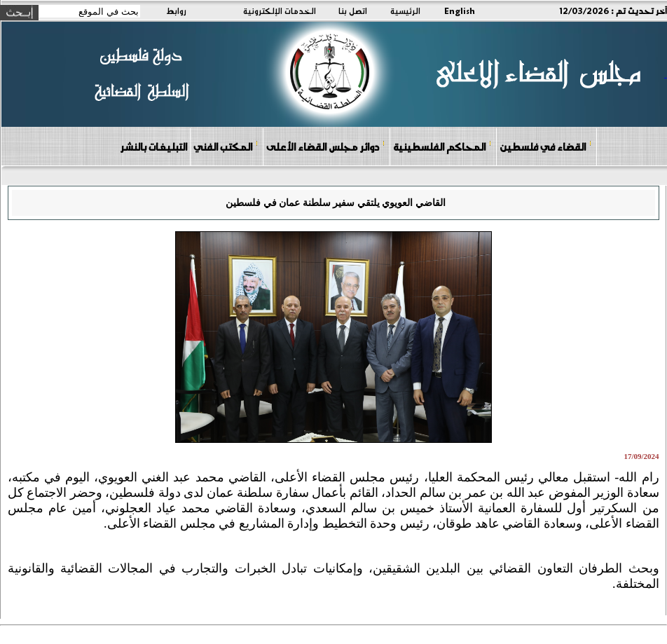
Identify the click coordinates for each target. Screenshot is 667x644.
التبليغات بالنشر (153, 146)
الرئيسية (405, 11)
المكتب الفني (226, 146)
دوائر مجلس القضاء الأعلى (326, 146)
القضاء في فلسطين (546, 146)
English (460, 11)
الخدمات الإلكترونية (280, 11)
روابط (176, 11)
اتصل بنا (353, 11)
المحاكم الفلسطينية (442, 146)
